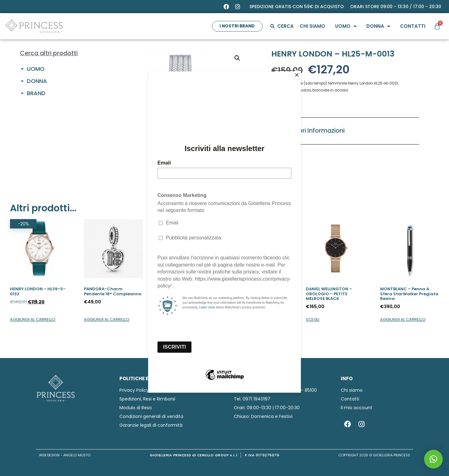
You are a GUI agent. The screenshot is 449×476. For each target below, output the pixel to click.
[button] (433, 459)
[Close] (299, 73)
